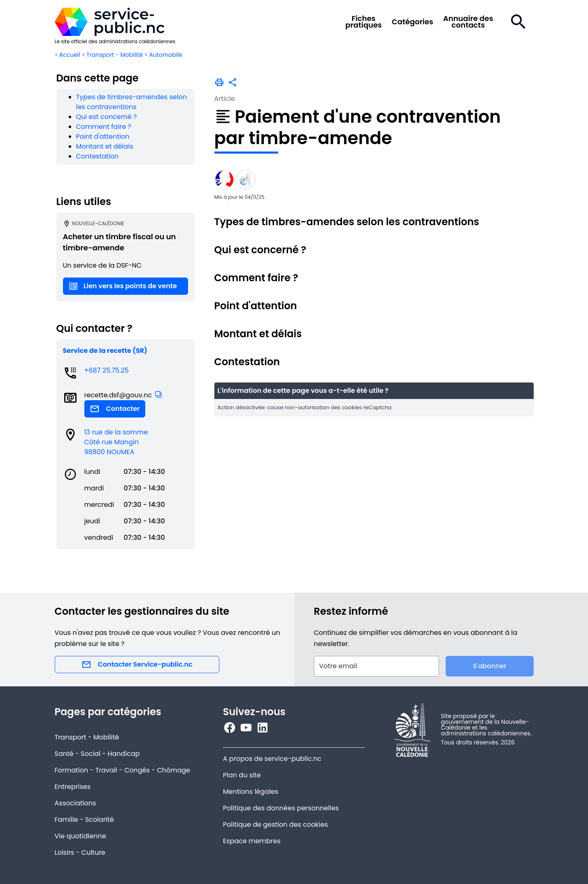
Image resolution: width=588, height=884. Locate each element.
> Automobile (163, 55)
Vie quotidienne (80, 836)
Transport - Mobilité (87, 737)
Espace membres (252, 841)
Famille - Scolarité (84, 820)
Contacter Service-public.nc (137, 665)
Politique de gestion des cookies (275, 825)
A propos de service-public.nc (272, 759)
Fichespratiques (364, 22)
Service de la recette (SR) (105, 351)
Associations (76, 803)
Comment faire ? (104, 127)
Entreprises (73, 787)
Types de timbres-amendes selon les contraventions (132, 102)
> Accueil (67, 55)
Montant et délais (105, 146)
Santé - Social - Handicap (97, 754)
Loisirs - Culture (80, 853)
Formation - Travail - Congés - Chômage (123, 770)
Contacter (115, 409)
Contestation (98, 156)
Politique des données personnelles (281, 808)
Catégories (413, 22)
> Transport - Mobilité (112, 55)
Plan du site (242, 775)
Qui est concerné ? (107, 117)
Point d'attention (103, 136)
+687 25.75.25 (107, 370)
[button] (158, 394)
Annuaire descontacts (468, 22)
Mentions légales (251, 792)
